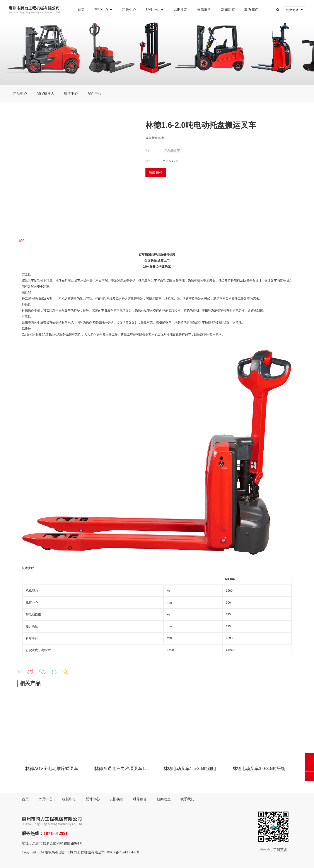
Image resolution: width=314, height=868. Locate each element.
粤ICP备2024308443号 (123, 853)
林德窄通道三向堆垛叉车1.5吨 (124, 769)
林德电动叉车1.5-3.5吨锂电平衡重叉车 (201, 769)
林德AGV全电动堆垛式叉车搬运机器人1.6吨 (68, 769)
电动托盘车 (172, 151)
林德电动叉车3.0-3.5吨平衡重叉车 (266, 769)
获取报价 (156, 173)
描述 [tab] (21, 241)
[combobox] (294, 10)
